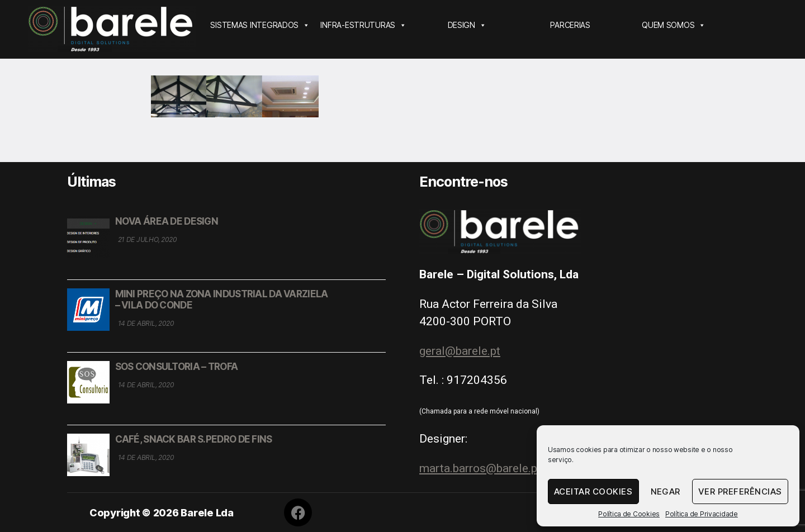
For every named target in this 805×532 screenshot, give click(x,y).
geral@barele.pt (460, 351)
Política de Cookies (629, 514)
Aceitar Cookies (593, 491)
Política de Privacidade (702, 514)
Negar (666, 491)
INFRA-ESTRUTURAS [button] (363, 25)
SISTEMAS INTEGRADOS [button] (260, 25)
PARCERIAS (570, 25)
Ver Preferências (740, 491)
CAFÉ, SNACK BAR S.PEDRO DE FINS (194, 439)
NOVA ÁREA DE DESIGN (167, 221)
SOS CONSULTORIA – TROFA (177, 367)
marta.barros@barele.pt (480, 468)
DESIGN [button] (467, 25)
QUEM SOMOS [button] (674, 25)
